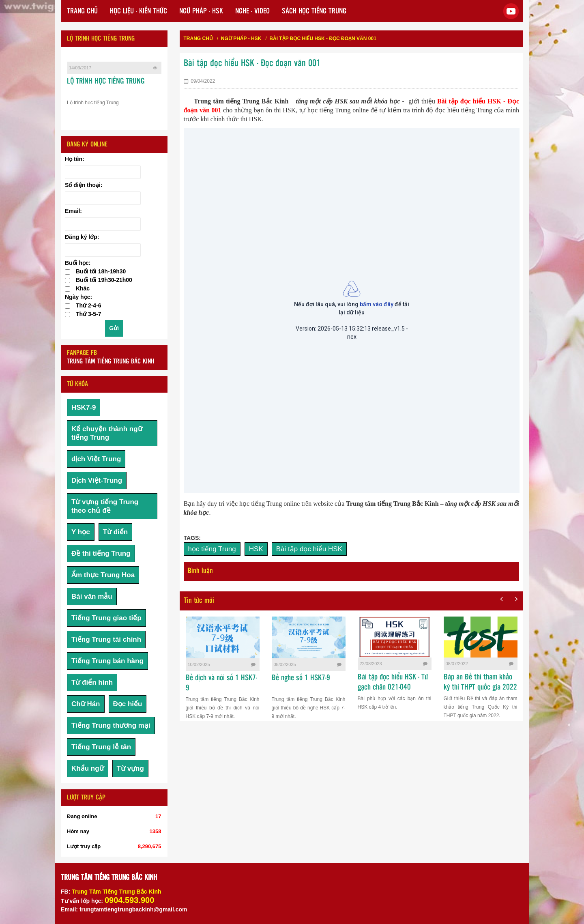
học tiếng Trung (212, 549)
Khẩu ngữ (88, 768)
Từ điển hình (92, 682)
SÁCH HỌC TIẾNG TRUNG (314, 11)
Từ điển (116, 532)
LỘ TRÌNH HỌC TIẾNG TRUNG (106, 82)
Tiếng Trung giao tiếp (106, 618)
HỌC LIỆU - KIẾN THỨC (138, 11)
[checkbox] (68, 272)
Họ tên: (75, 159)
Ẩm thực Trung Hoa (103, 575)
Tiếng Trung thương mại (111, 725)
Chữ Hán (86, 704)
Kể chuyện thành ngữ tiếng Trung (107, 433)
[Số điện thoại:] (103, 198)
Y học (81, 532)
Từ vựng (130, 768)
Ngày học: (78, 297)
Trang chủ (198, 39)
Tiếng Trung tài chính (106, 639)
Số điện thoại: (84, 185)
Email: (73, 211)
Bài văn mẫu (92, 596)
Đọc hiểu (128, 704)
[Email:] (103, 224)
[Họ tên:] (103, 172)
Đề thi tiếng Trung (101, 553)
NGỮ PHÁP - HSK (201, 11)
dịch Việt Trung (96, 459)
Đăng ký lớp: (82, 237)
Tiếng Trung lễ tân (101, 747)
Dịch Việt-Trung (97, 480)
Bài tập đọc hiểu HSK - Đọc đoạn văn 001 (323, 39)
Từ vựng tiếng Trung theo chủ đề (105, 506)
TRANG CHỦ (82, 11)
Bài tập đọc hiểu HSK (309, 549)
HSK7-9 (84, 407)
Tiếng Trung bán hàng (107, 661)
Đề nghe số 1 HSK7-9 (301, 678)
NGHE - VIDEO (252, 11)
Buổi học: (78, 263)
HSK (256, 549)
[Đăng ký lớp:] (103, 250)
